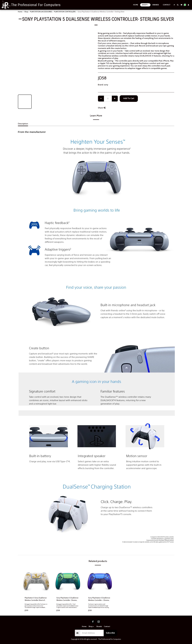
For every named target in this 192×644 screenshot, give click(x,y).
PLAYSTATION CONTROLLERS (65, 12)
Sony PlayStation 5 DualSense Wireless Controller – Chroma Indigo (99, 599)
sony (106, 85)
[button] (174, 5)
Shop (26, 12)
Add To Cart (129, 98)
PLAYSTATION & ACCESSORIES (41, 12)
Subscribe (110, 633)
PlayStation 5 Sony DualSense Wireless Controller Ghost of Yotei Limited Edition (36, 599)
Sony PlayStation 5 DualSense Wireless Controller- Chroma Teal (67, 599)
